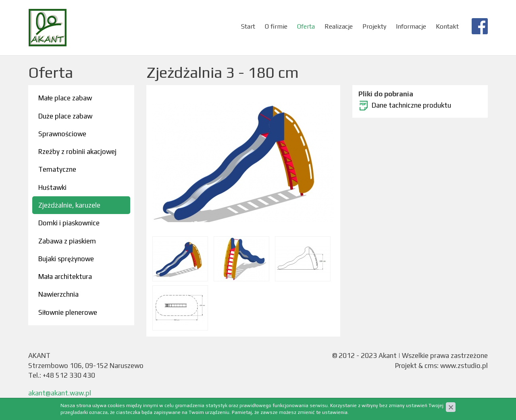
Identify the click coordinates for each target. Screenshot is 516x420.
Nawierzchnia (58, 294)
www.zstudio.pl (464, 366)
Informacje (411, 26)
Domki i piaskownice (69, 223)
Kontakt (447, 26)
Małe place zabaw (65, 98)
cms (431, 366)
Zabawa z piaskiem (67, 241)
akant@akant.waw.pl (60, 393)
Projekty (374, 26)
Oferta (306, 26)
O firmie (276, 26)
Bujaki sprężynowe (66, 259)
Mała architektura (65, 277)
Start (248, 26)
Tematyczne (57, 169)
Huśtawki (52, 187)
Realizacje (339, 26)
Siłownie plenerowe (68, 312)
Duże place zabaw (65, 116)
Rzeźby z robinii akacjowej (77, 152)
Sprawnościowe (62, 134)
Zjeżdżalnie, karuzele (69, 205)
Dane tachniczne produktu (411, 105)
